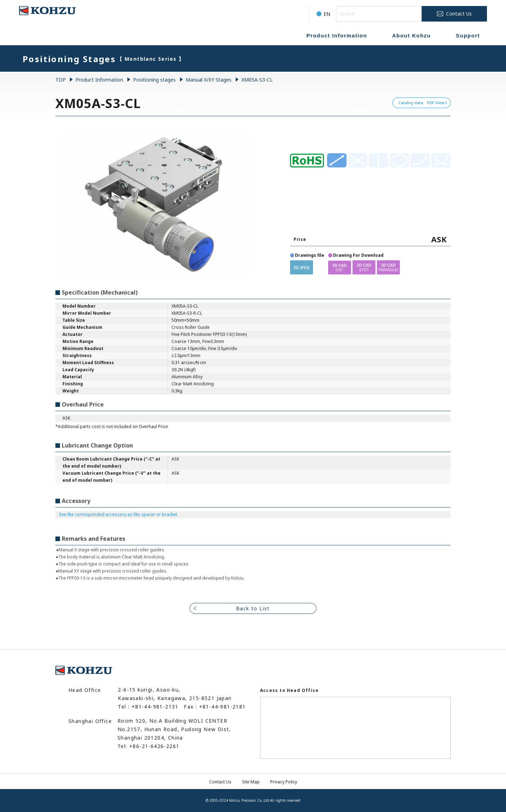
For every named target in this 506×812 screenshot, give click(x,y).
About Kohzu (411, 35)
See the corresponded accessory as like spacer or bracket (118, 514)
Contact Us (220, 782)
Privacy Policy (284, 782)
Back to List (253, 608)
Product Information (337, 35)
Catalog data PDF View (421, 103)
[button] (302, 267)
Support (468, 35)
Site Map (251, 782)
